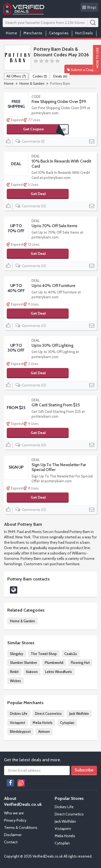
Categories (59, 33)
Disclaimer (13, 835)
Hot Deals (84, 33)
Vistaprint (18, 723)
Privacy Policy (15, 820)
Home (11, 33)
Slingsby (17, 654)
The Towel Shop (44, 654)
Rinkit (14, 672)
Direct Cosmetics (48, 713)
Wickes (15, 681)
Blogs (90, 7)
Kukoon (32, 672)
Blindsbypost (20, 731)
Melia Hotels (43, 723)
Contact (11, 842)
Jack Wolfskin (79, 713)
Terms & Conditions (21, 827)
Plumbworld (54, 663)
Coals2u (71, 654)
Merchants (33, 33)
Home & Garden (32, 83)
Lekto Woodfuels (59, 672)
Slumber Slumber (24, 663)
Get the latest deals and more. (32, 760)
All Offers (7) (16, 76)
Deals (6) (60, 76)
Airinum (44, 731)
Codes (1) (40, 76)
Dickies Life (19, 713)
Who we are (14, 813)
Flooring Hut (80, 663)
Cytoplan (67, 723)
